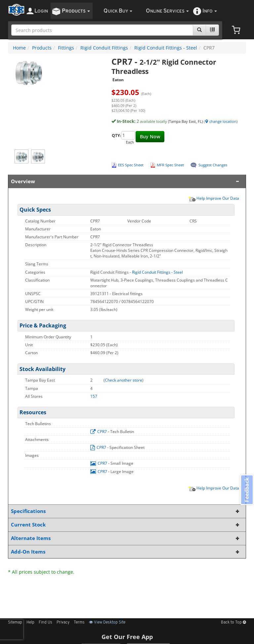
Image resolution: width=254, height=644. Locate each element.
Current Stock (126, 525)
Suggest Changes (213, 165)
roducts (76, 11)
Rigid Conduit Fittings (104, 48)
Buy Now (150, 136)
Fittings (66, 48)
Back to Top (233, 623)
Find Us (45, 623)
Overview (126, 181)
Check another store (124, 380)
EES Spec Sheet (131, 165)
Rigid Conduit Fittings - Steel (166, 48)
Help (30, 623)
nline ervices (167, 11)
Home (19, 48)
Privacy (63, 623)
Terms (79, 623)
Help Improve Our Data (214, 198)
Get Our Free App (127, 637)
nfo (210, 11)
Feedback (246, 490)
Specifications (126, 511)
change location (221, 121)
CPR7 (99, 432)
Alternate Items (126, 538)
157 (94, 396)
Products (42, 48)
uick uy (118, 11)
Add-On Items (126, 552)
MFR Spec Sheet (170, 165)
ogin (41, 11)
